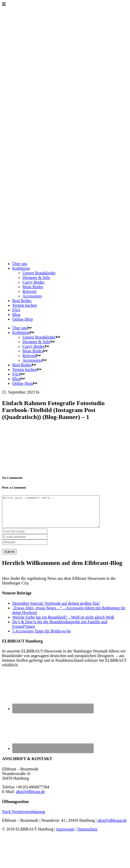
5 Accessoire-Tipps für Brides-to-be (42, 637)
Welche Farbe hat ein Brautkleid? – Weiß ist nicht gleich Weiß (63, 623)
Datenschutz (87, 835)
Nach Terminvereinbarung (24, 818)
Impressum (65, 835)
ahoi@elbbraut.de (30, 798)
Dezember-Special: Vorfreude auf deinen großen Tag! (56, 609)
